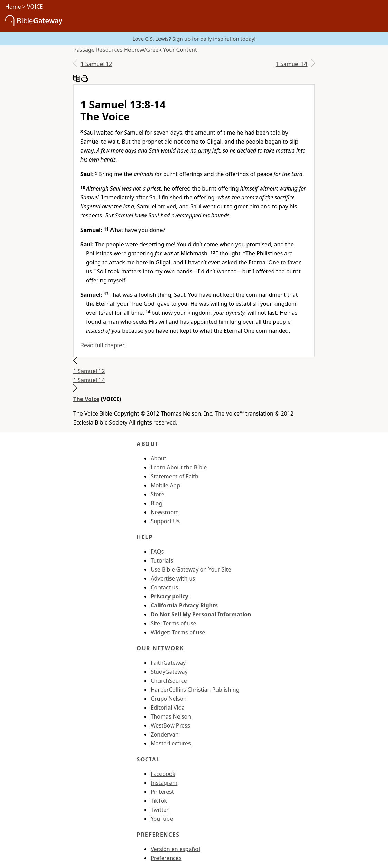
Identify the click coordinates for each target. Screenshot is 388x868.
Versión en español (175, 849)
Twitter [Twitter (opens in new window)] (159, 810)
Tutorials (162, 560)
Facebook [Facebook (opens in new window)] (163, 774)
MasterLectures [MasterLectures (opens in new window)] (171, 743)
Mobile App (165, 485)
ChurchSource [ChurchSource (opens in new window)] (169, 681)
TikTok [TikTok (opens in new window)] (159, 801)
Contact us (164, 587)
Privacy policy (169, 596)
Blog (156, 503)
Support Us (165, 521)
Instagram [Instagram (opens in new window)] (164, 783)
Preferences (166, 858)
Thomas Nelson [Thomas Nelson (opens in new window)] (171, 716)
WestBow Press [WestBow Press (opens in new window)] (170, 725)
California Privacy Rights (184, 605)
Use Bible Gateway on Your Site (191, 569)
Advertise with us (173, 578)
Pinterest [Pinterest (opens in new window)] (162, 792)
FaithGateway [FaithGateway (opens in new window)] (168, 663)
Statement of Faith (174, 476)
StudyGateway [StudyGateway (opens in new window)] (169, 672)
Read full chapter (103, 345)
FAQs (157, 552)
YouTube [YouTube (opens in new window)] (162, 819)
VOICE (35, 7)
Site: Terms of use (173, 623)
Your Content (180, 50)
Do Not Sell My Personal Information (201, 614)
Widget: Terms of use (178, 632)
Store (157, 494)
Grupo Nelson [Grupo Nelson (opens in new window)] (168, 699)
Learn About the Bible (179, 467)
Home (13, 7)
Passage (84, 50)
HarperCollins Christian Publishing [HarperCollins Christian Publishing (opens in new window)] (195, 690)
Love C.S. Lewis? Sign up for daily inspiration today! (194, 39)
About (158, 458)
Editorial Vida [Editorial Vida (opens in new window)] (168, 708)
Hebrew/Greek (143, 50)
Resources (109, 50)
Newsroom (165, 512)
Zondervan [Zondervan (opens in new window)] (164, 734)
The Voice (86, 399)
